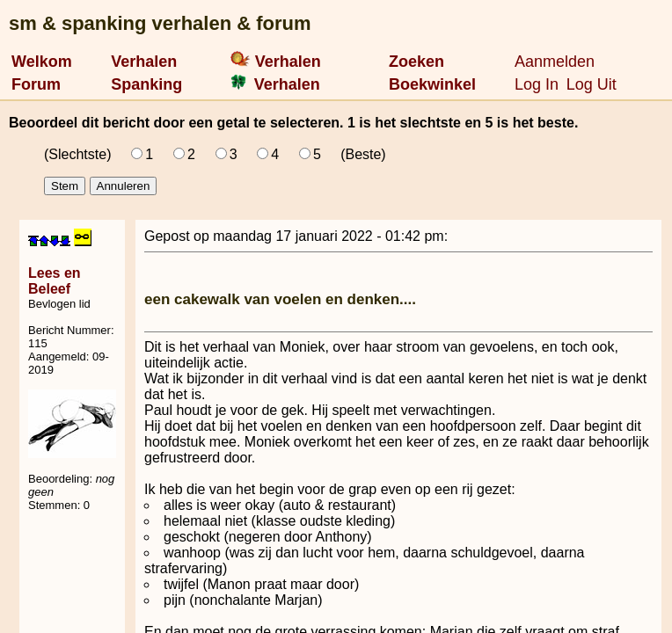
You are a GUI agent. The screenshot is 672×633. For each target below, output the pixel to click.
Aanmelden (555, 62)
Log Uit (592, 84)
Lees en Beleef (55, 281)
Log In (537, 84)
